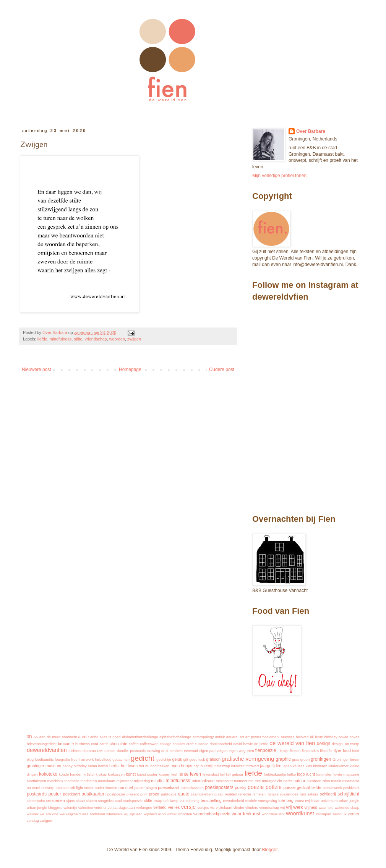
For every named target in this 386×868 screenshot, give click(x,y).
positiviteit (351, 788)
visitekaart (224, 807)
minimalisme (203, 781)
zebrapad (323, 814)
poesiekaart (169, 787)
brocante (66, 744)
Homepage (130, 369)
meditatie (72, 781)
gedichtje (164, 759)
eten (251, 751)
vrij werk (294, 807)
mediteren (89, 781)
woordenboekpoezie (212, 814)
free (74, 759)
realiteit (231, 794)
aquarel (232, 737)
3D (29, 737)
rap (221, 794)
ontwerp (48, 788)
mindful (158, 781)
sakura (313, 794)
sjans (70, 801)
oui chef (126, 787)
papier (140, 788)
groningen (321, 759)
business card (87, 744)
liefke (292, 774)
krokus (101, 774)
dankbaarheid (221, 744)
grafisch (213, 759)
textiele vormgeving (261, 801)
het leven (129, 766)
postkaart (71, 794)
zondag (33, 820)
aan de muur (50, 737)
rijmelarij (259, 794)
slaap (80, 801)
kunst (131, 774)
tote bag (286, 800)
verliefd (160, 807)
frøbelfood (103, 759)
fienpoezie (266, 750)
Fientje (283, 751)
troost (299, 801)
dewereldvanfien (47, 750)
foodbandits (44, 759)
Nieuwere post (36, 369)
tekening (193, 801)
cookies (179, 744)
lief (222, 774)
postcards (37, 794)
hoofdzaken (160, 766)
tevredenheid (233, 801)
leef (174, 774)
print (144, 794)
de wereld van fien (292, 743)
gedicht (143, 758)
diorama (89, 751)
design (324, 744)
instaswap (222, 766)
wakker (32, 814)
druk (165, 751)
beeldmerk (271, 737)
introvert (252, 766)
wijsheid (150, 814)
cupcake (202, 744)
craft (190, 744)
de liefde (261, 744)
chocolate (118, 744)
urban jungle (349, 801)
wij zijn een (133, 814)
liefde (42, 339)
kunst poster (147, 774)
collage (165, 744)
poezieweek (332, 788)
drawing (154, 751)
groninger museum (44, 766)
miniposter (224, 781)
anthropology (203, 737)
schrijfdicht (348, 794)
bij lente (316, 737)
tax (182, 801)
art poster (253, 737)
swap (158, 801)
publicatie (169, 794)
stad (118, 801)
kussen (164, 774)
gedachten (121, 759)
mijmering (142, 781)
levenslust (211, 774)
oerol (36, 788)
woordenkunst (246, 814)
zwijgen (134, 339)
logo (301, 774)
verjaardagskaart (121, 807)
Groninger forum (346, 759)
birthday (331, 737)
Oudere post (222, 369)
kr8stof (89, 774)
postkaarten (93, 794)
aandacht (69, 737)
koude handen (71, 774)
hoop (175, 766)
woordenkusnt (273, 814)
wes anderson (93, 814)
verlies (174, 807)
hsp (196, 766)
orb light (77, 788)
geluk (177, 759)
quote (183, 794)
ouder (89, 788)
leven (195, 774)
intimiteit (238, 766)
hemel (103, 766)
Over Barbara (311, 131)
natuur (299, 781)
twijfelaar (312, 801)
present (133, 794)
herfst (114, 766)
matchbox (55, 781)
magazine (351, 774)
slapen (91, 801)
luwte (338, 774)
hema (92, 766)
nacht (288, 781)
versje (188, 807)
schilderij (328, 794)
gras (296, 759)
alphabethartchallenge (140, 737)
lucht (311, 774)
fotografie (62, 759)
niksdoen (314, 781)
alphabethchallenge (175, 737)
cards (104, 744)
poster (55, 794)
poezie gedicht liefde (302, 787)
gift (186, 759)
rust (303, 794)
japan (287, 766)
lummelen (324, 774)
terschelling (211, 800)
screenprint (36, 801)
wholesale (114, 814)
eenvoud (191, 751)
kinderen (320, 766)
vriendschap (96, 339)
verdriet (100, 807)
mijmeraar (125, 781)
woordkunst (300, 813)
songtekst (106, 801)
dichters (75, 751)
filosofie (326, 751)
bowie (343, 737)
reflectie (245, 794)
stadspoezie (133, 801)
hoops (186, 766)
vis (212, 807)
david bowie (243, 744)
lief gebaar (234, 774)
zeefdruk (340, 814)
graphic (283, 759)
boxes (355, 737)
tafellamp (171, 801)
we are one (49, 814)
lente (183, 774)
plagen (151, 788)
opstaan (62, 788)
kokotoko (48, 774)
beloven (302, 737)
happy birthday (75, 766)
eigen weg (237, 751)
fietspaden (310, 751)
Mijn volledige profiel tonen (279, 176)
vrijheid (311, 807)
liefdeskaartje (275, 774)
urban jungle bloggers (45, 807)
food (347, 750)
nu (29, 788)
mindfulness (61, 339)
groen (305, 759)
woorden (117, 339)
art (242, 737)
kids (309, 766)
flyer (337, 750)
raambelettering (204, 794)
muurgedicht (272, 781)
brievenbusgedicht (42, 744)
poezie (256, 787)
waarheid (326, 807)
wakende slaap (347, 807)
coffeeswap (149, 744)
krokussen (116, 774)
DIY (100, 751)
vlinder (239, 807)
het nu (144, 766)
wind (162, 814)
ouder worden (106, 788)
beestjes (288, 737)
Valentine (85, 807)
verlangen (144, 807)
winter (172, 814)
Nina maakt (332, 781)
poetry (240, 787)
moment (241, 781)
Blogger (270, 850)
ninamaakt (351, 781)
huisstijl (207, 766)
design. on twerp (345, 744)
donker (110, 751)
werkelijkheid (70, 814)
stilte (78, 339)
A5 (36, 737)
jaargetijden (271, 766)
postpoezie (116, 794)
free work (86, 759)
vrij (282, 807)
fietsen (295, 751)
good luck (197, 759)
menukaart (106, 781)
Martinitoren (36, 781)
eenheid (176, 751)
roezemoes (289, 794)
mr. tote (255, 781)
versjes (203, 807)
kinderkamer (338, 766)
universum (329, 801)
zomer (354, 814)
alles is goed (110, 737)
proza (154, 794)
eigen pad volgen (213, 751)
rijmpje (273, 794)
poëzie (274, 787)
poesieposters (219, 787)
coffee (134, 744)
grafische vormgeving (248, 759)
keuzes (298, 766)
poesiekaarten (192, 788)
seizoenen (56, 800)
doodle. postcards (131, 751)
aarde (84, 737)
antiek (220, 737)
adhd (94, 737)
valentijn (70, 807)
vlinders (252, 807)
